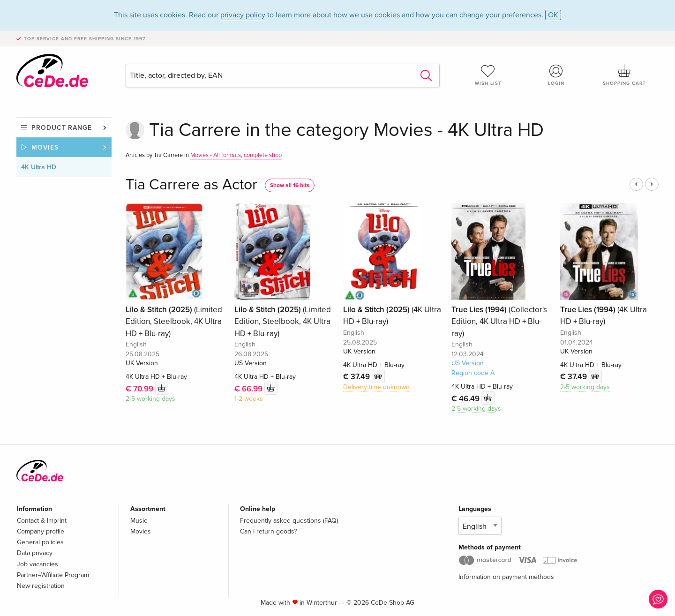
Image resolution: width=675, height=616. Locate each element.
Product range (62, 128)
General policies (40, 542)
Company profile (41, 531)
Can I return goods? (268, 531)
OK (553, 15)
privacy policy (243, 15)
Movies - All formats (216, 155)
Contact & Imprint (42, 521)
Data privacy (35, 553)
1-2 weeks (249, 399)
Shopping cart (624, 75)
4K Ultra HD (39, 167)
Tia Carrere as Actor (191, 185)
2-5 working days (150, 399)
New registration (41, 586)
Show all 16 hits (290, 185)
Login (556, 75)
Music (139, 521)
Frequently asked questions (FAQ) (289, 521)
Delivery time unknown (376, 387)
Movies (45, 147)
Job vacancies (37, 564)
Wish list (488, 75)
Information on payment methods (506, 577)
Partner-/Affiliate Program (53, 575)
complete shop (263, 155)
